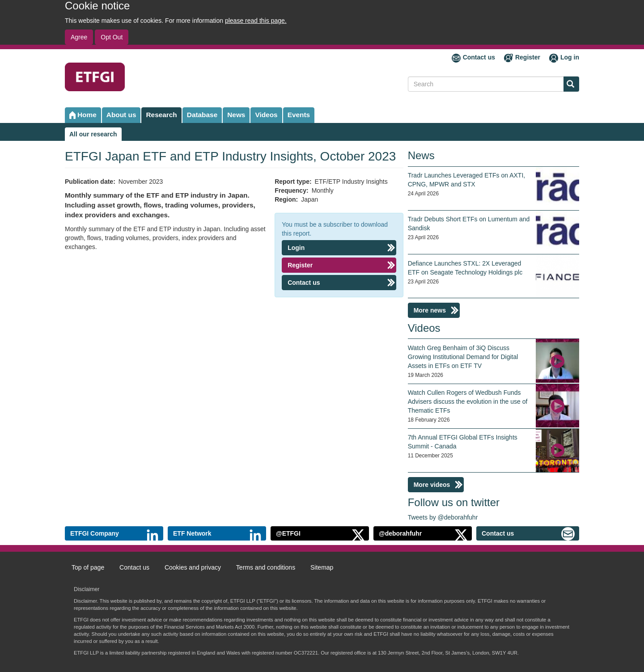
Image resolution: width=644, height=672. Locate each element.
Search (569, 85)
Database (202, 115)
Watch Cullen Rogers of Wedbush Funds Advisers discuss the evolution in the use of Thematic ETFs (468, 402)
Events (299, 115)
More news (430, 310)
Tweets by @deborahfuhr (443, 517)
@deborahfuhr (400, 533)
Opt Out (112, 37)
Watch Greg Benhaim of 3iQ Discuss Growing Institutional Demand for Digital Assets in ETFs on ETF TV (463, 357)
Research (161, 115)
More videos (432, 485)
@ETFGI (288, 533)
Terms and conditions (266, 567)
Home (87, 115)
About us (121, 115)
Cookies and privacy (193, 567)
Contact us (479, 57)
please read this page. (256, 21)
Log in (570, 57)
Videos (266, 115)
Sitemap (322, 567)
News (236, 115)
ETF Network (192, 533)
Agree (79, 37)
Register (528, 57)
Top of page (88, 567)
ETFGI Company (95, 533)
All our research (93, 134)
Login (296, 248)
